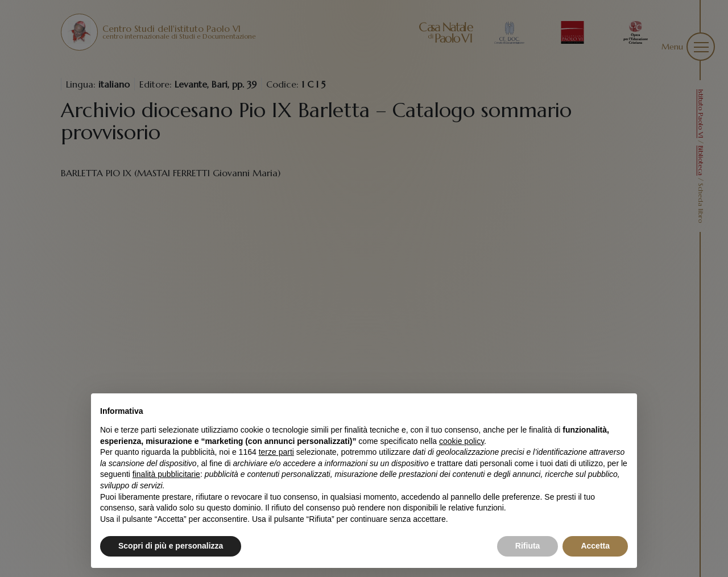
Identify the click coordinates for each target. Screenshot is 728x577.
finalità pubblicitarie (166, 474)
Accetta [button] (595, 546)
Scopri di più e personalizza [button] (171, 546)
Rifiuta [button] (528, 546)
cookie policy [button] (462, 441)
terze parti (276, 452)
